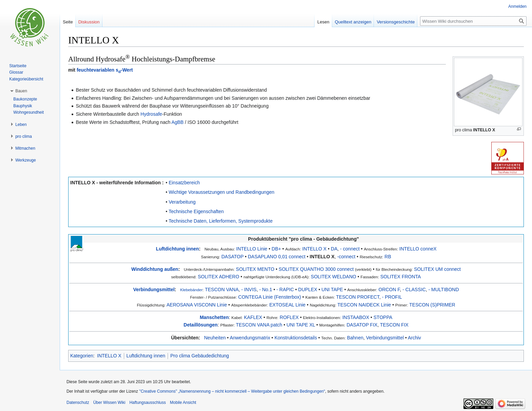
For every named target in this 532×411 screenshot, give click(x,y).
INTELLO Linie (252, 249)
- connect (350, 249)
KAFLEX (253, 317)
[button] (21, 91)
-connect (346, 257)
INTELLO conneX (418, 249)
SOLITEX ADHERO (218, 277)
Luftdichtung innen (178, 249)
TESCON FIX (394, 325)
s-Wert (124, 70)
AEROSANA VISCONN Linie (197, 305)
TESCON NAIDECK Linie (364, 305)
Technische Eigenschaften (196, 211)
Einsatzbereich (184, 183)
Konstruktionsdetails (296, 338)
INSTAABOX (356, 317)
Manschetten (214, 317)
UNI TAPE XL (301, 325)
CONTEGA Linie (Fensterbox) (270, 297)
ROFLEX (289, 317)
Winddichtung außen (155, 269)
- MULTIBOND (444, 289)
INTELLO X (484, 130)
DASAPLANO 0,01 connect (277, 257)
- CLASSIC (414, 289)
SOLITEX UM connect (437, 269)
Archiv (414, 338)
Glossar (16, 72)
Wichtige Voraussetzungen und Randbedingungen (221, 192)
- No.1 (266, 289)
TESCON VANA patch (259, 325)
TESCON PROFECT (358, 297)
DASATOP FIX (362, 325)
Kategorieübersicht (26, 79)
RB (388, 257)
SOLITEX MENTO (255, 269)
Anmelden (517, 6)
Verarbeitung (182, 202)
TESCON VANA (222, 289)
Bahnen (355, 338)
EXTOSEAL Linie (288, 305)
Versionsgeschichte (396, 22)
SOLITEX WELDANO (334, 277)
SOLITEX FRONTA (401, 277)
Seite (68, 22)
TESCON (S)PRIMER (432, 305)
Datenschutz (78, 403)
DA (334, 249)
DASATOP (232, 257)
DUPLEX (308, 289)
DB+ (277, 249)
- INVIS (249, 289)
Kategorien (82, 356)
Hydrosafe (151, 114)
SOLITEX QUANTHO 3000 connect (316, 269)
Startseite (18, 66)
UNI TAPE (332, 289)
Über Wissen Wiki (109, 403)
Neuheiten (215, 338)
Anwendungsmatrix (250, 338)
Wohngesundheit (28, 112)
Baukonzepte (25, 99)
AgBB (177, 122)
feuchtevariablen (96, 70)
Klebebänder (191, 290)
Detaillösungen (201, 325)
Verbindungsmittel (154, 289)
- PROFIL (392, 297)
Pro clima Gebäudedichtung (200, 356)
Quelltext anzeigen (353, 22)
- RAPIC (285, 289)
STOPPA (383, 317)
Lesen (323, 22)
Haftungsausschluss (147, 403)
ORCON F (389, 289)
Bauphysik (23, 106)
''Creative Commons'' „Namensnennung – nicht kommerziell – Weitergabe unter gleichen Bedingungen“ (232, 391)
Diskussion (89, 22)
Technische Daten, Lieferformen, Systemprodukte (221, 221)
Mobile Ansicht (183, 403)
